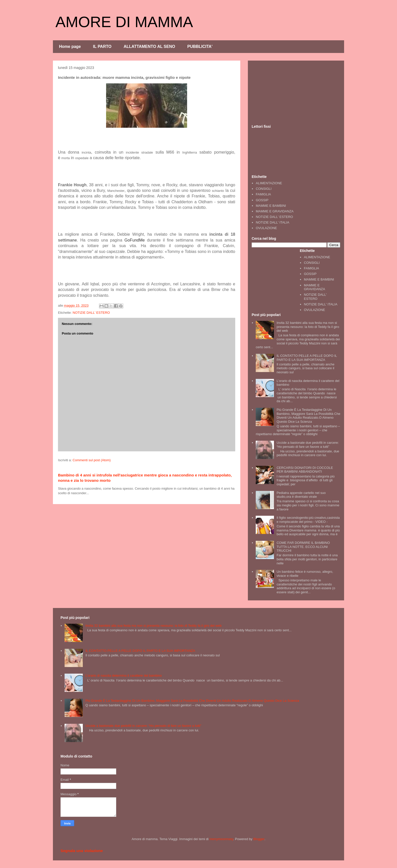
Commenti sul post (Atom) (92, 460)
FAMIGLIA (263, 194)
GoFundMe (135, 240)
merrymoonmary (221, 839)
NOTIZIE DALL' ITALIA (272, 222)
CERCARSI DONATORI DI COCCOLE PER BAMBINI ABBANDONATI (305, 470)
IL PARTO (102, 47)
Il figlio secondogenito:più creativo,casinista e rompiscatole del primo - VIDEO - (308, 520)
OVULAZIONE (266, 228)
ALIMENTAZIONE (269, 183)
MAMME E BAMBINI (271, 206)
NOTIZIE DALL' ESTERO (91, 313)
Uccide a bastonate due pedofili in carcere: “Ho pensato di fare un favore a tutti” (308, 445)
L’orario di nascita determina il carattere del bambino (123, 676)
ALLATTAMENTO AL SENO (149, 47)
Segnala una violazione (82, 851)
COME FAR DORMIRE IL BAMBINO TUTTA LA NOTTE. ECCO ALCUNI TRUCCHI (303, 547)
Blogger (259, 839)
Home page (70, 47)
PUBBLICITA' (200, 47)
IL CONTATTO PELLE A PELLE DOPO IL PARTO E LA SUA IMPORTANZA (307, 358)
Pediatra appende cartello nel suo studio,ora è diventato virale (301, 495)
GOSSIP (262, 200)
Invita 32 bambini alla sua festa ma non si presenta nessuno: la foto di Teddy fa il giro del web (308, 327)
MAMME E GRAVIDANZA (275, 211)
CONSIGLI (264, 189)
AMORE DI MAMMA (124, 22)
